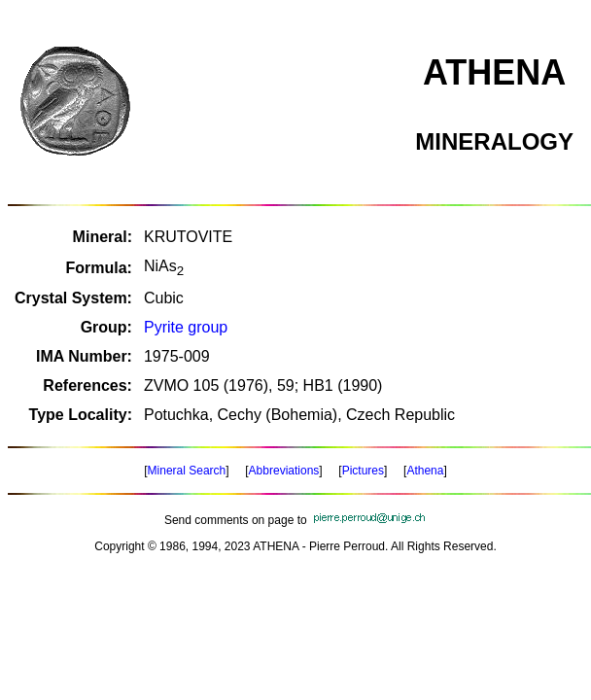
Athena (425, 471)
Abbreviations (284, 471)
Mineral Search (187, 471)
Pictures (363, 471)
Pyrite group (186, 327)
